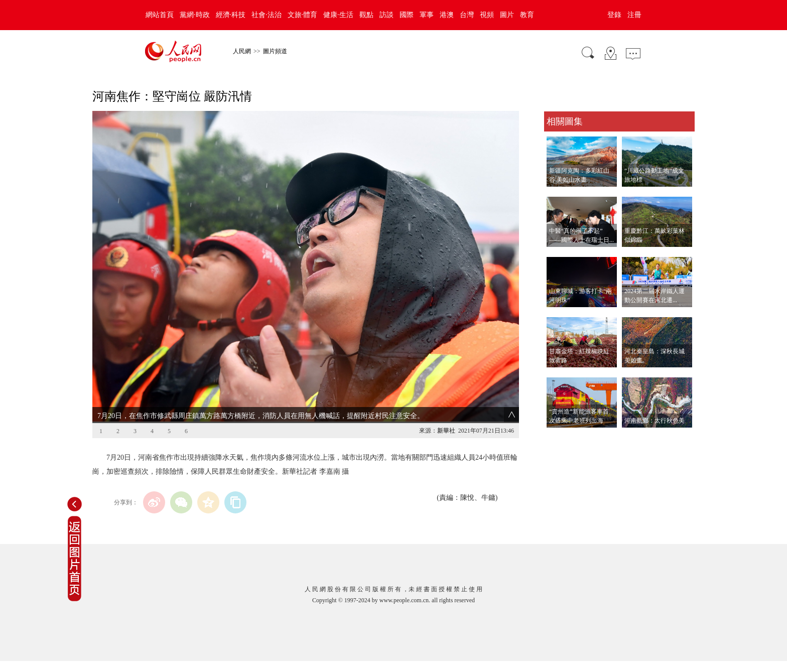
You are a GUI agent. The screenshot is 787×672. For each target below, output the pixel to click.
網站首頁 (160, 15)
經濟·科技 (231, 15)
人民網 (242, 51)
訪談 (386, 15)
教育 (527, 15)
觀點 (366, 15)
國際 (407, 15)
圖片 (507, 15)
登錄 (614, 15)
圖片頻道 (275, 51)
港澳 (447, 15)
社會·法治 (267, 15)
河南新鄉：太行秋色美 (654, 421)
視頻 (487, 15)
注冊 (634, 15)
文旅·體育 (303, 15)
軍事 (427, 15)
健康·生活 (338, 15)
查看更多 (558, 438)
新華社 (446, 431)
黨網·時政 (195, 15)
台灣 (467, 15)
